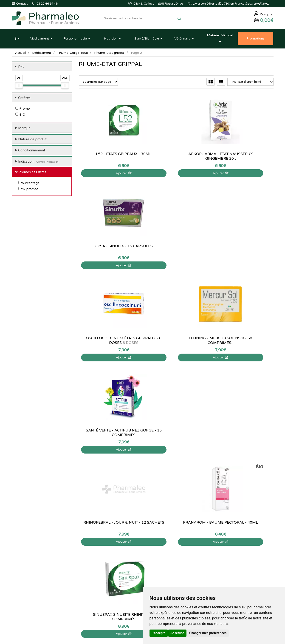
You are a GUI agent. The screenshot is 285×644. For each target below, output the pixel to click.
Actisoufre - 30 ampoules (109, 431)
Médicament (42, 54)
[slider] (19, 87)
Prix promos (27, 190)
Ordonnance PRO (90, 584)
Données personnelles (138, 584)
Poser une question (136, 554)
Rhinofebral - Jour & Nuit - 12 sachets (109, 342)
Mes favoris (176, 569)
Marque (24, 129)
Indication (38, 163)
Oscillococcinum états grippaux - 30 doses (243, 434)
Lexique (84, 554)
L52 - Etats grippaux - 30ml (109, 155)
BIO (20, 116)
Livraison (130, 569)
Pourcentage (28, 184)
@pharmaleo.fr (33, 557)
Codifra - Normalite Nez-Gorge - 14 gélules (176, 434)
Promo (23, 110)
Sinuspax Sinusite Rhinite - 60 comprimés (243, 342)
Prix (21, 68)
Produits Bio (87, 574)
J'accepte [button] (159, 633)
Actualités (85, 549)
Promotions (86, 569)
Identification (177, 549)
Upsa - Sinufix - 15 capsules (243, 157)
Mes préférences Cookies (185, 574)
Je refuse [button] (177, 633)
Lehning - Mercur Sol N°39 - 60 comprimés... (176, 250)
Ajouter (109, 174)
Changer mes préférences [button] (208, 633)
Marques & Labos (90, 559)
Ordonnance (87, 579)
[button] (17, 40)
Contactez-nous (134, 544)
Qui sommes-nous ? (137, 549)
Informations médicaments (141, 559)
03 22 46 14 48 (138, 506)
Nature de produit (32, 140)
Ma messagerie (178, 564)
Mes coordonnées (180, 559)
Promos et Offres (32, 173)
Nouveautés (87, 564)
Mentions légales (135, 574)
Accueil (21, 54)
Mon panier (176, 544)
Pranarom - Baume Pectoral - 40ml (176, 342)
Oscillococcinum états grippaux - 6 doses (109, 250)
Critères (24, 99)
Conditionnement (32, 152)
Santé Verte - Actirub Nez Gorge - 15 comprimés (243, 250)
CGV (127, 579)
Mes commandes (180, 554)
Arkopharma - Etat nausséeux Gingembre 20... (176, 157)
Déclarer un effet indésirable (142, 564)
